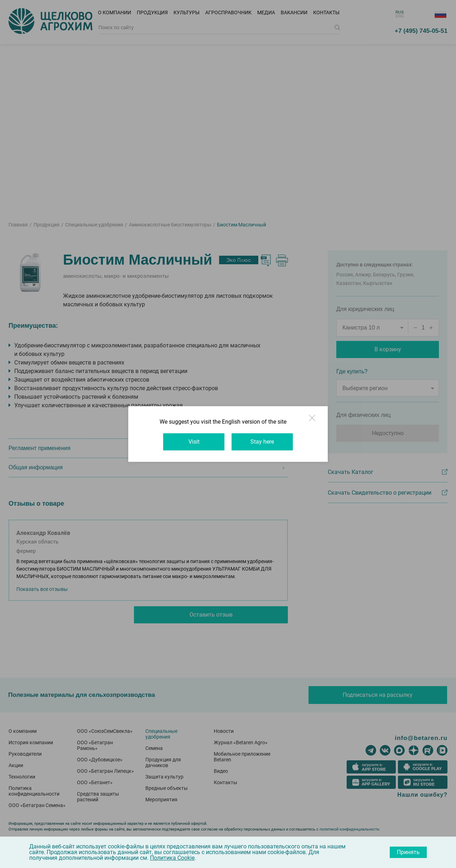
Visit (194, 442)
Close (313, 421)
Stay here (262, 442)
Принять (408, 852)
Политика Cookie (172, 858)
